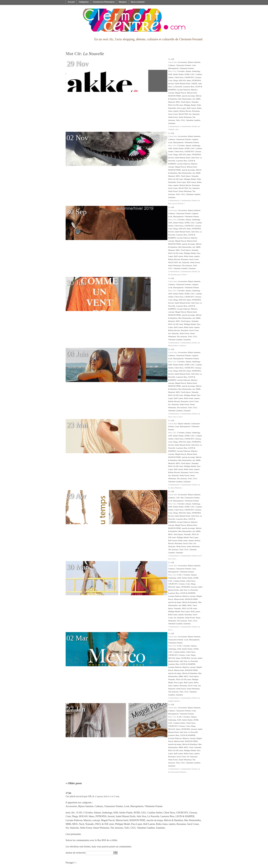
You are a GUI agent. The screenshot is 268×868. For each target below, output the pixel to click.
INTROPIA (196, 80)
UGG (183, 120)
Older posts (74, 783)
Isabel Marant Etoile (182, 83)
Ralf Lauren (192, 108)
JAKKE (194, 83)
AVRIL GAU (189, 74)
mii (194, 99)
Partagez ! (70, 863)
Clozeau (198, 77)
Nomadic (195, 102)
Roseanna (196, 111)
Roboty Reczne (185, 111)
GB (173, 59)
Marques (123, 2)
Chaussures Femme (183, 65)
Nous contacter (138, 2)
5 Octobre (181, 71)
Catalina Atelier (179, 581)
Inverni (171, 83)
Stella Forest (173, 117)
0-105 (179, 575)
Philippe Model (190, 105)
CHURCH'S (189, 77)
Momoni (172, 102)
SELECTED (183, 114)
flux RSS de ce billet (107, 840)
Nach (191, 747)
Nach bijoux (186, 102)
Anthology (196, 71)
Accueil (71, 2)
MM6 (198, 99)
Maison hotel (192, 93)
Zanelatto (172, 123)
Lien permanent (73, 834)
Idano (189, 80)
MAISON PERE (175, 96)
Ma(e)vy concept (189, 596)
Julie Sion (195, 158)
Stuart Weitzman (185, 117)
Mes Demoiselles (185, 99)
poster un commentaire (120, 847)
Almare (188, 71)
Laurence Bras (189, 87)
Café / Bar (180, 498)
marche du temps (188, 96)
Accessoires (183, 62)
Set (190, 114)
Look (194, 65)
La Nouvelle (177, 87)
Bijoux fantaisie (194, 62)
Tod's (178, 120)
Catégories (84, 2)
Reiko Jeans (189, 256)
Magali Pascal (180, 93)
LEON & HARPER (188, 593)
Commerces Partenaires (104, 2)
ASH (170, 74)
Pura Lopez (182, 108)
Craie (170, 80)
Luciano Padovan (183, 90)
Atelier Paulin (178, 74)
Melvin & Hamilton (190, 602)
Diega (176, 80)
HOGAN (182, 80)
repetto (176, 111)
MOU (178, 102)
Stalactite (196, 114)
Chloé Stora (179, 77)
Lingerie (195, 139)
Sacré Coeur (173, 114)
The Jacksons (187, 265)
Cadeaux (172, 65)
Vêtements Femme (187, 68)
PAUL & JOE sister (176, 105)
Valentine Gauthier (193, 120)
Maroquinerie (173, 68)
